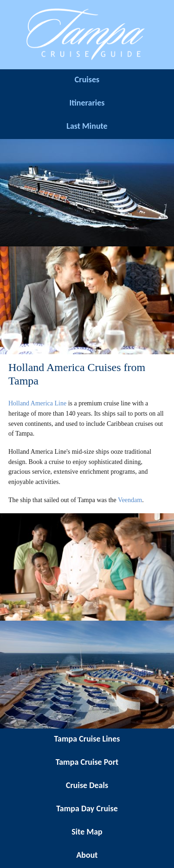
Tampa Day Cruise (87, 808)
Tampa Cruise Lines (87, 739)
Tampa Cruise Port (87, 762)
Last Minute (87, 126)
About (87, 855)
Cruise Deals (87, 785)
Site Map (87, 832)
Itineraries (87, 103)
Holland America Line (37, 403)
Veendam (130, 500)
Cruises (87, 80)
